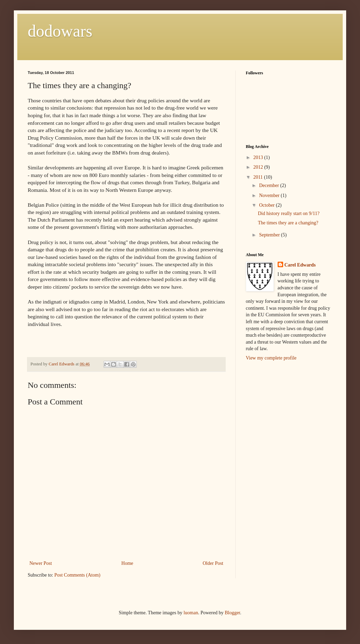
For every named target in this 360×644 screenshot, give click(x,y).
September (270, 235)
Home (127, 563)
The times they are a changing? (288, 223)
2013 (259, 157)
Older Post (213, 563)
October (267, 205)
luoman (191, 613)
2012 (259, 167)
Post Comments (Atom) (77, 575)
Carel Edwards (300, 265)
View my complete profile (271, 358)
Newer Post (41, 563)
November (270, 195)
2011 (259, 177)
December (269, 185)
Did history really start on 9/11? (289, 213)
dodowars (60, 31)
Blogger (232, 613)
